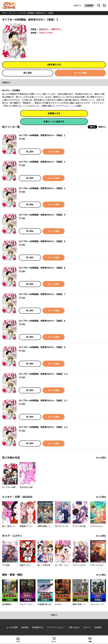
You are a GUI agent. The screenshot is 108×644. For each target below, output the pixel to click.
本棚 (90, 642)
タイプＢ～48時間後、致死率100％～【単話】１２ (43, 427)
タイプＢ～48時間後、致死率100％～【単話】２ (42, 162)
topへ (54, 615)
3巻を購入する (54, 65)
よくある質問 (12, 627)
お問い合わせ (74, 627)
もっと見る (101, 458)
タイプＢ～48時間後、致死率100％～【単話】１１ (43, 401)
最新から (102, 127)
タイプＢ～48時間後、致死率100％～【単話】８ (42, 321)
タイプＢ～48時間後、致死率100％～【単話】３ (42, 188)
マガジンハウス (46, 33)
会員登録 (89, 5)
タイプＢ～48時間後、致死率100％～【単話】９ (42, 347)
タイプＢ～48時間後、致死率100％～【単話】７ (42, 294)
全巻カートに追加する (54, 122)
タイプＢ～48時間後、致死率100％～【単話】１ (42, 135)
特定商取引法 (38, 627)
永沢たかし (44, 29)
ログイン (78, 5)
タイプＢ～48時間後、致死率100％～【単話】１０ (43, 374)
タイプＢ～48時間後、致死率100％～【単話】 (36, 13)
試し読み (28, 73)
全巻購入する (54, 113)
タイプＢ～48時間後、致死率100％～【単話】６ (42, 268)
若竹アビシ (57, 29)
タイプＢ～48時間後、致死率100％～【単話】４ (42, 215)
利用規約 (25, 627)
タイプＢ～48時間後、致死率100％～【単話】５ (42, 241)
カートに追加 (80, 73)
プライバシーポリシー (56, 627)
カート (54, 642)
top (4, 13)
